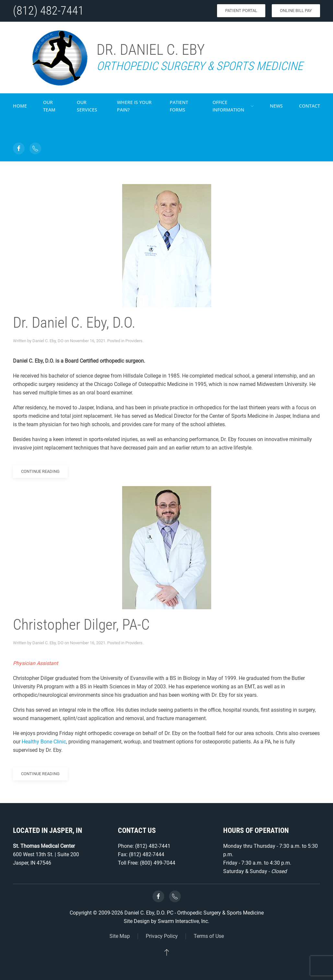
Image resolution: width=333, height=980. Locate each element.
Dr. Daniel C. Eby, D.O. (74, 322)
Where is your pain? (134, 106)
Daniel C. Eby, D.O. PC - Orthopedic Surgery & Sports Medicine (194, 913)
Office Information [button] (233, 106)
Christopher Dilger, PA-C (81, 624)
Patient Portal (241, 11)
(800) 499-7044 (158, 863)
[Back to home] (59, 58)
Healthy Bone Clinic (44, 742)
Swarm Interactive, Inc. (184, 921)
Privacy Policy (162, 936)
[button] (167, 952)
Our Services (87, 106)
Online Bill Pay (296, 11)
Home (20, 106)
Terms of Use (209, 936)
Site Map (120, 936)
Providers (134, 341)
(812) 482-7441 (48, 11)
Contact (310, 106)
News (276, 106)
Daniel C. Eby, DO (48, 341)
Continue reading (40, 471)
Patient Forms (179, 106)
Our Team (49, 106)
